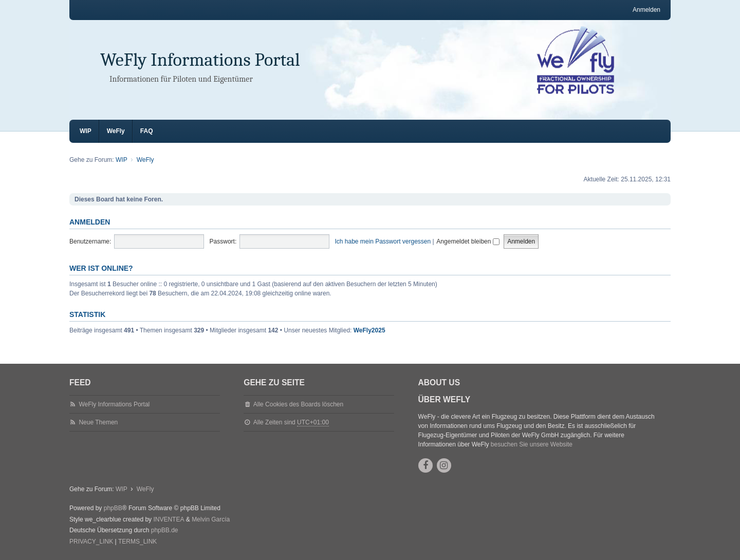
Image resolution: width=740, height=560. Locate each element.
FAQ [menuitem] (147, 131)
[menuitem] (91, 542)
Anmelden (90, 222)
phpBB (113, 508)
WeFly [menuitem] (116, 131)
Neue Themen (98, 422)
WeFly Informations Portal (200, 60)
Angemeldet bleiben (468, 241)
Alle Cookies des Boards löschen (298, 404)
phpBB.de (165, 530)
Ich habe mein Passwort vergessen (383, 241)
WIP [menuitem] (86, 131)
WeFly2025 (369, 330)
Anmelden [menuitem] (646, 10)
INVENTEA (169, 519)
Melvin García (211, 519)
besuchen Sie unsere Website (532, 444)
